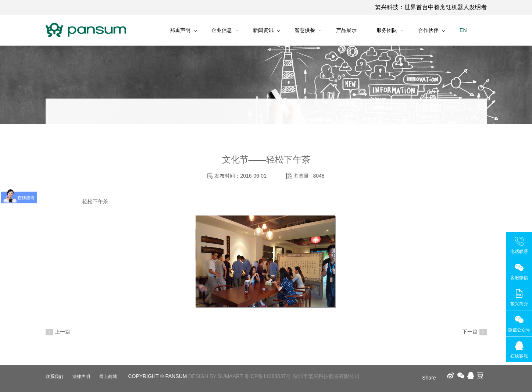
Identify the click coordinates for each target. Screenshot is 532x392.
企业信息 (222, 30)
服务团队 (387, 30)
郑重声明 (180, 30)
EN (463, 30)
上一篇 (63, 332)
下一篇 (470, 332)
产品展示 (346, 30)
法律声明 (81, 377)
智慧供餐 (305, 30)
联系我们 (54, 377)
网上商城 (108, 377)
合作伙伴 (428, 30)
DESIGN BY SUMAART (215, 376)
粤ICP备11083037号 (268, 376)
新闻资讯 (263, 30)
